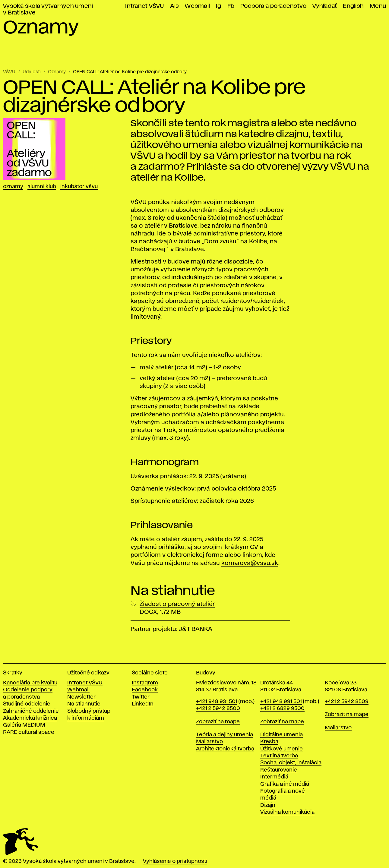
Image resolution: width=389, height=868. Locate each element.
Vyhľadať (325, 6)
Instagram (145, 683)
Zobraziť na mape (218, 722)
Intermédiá (274, 777)
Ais (175, 6)
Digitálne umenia (281, 735)
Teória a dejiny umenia (225, 735)
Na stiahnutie (84, 704)
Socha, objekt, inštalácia (291, 763)
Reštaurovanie (279, 770)
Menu (378, 6)
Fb (231, 6)
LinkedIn (143, 704)
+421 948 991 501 (281, 702)
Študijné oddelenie (27, 704)
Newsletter (81, 697)
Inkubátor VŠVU (79, 187)
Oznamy (57, 72)
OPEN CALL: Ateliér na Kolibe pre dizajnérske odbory (130, 72)
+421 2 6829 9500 (282, 709)
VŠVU (9, 72)
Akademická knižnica (30, 718)
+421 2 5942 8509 (347, 702)
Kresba (269, 742)
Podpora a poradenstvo (273, 6)
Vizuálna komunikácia (287, 812)
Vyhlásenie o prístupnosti (175, 861)
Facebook (145, 690)
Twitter (141, 697)
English (353, 6)
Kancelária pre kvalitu (30, 683)
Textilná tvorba (279, 756)
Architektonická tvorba (225, 749)
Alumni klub (42, 187)
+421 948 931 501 (217, 702)
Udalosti (32, 72)
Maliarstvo (209, 742)
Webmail (197, 6)
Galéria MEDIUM (24, 725)
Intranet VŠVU (144, 6)
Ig (219, 6)
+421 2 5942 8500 (218, 709)
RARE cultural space (29, 732)
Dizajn (268, 805)
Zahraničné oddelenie (31, 711)
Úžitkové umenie (281, 749)
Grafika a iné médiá (285, 784)
